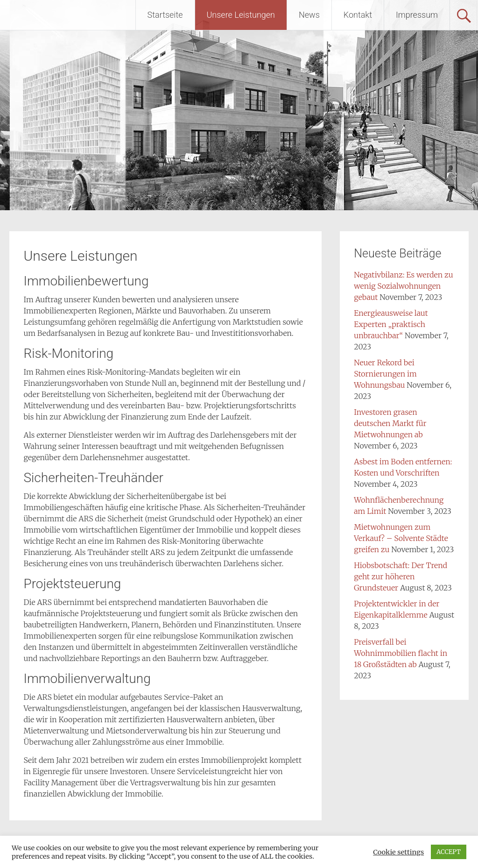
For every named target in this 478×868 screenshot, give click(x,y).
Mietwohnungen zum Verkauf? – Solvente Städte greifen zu (401, 538)
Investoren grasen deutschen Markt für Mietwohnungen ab (390, 423)
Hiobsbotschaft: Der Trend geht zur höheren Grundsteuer (401, 576)
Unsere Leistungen (241, 15)
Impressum (417, 15)
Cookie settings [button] (398, 852)
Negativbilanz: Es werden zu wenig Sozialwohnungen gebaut (403, 286)
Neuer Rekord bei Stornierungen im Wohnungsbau (385, 374)
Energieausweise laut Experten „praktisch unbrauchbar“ (391, 324)
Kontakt (358, 15)
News (309, 15)
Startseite (165, 15)
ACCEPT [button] (449, 852)
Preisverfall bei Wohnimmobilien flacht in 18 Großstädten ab (401, 653)
